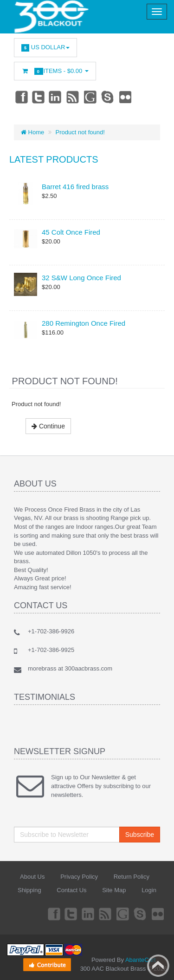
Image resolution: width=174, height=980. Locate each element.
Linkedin (56, 97)
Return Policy (132, 877)
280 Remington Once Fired (84, 323)
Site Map (114, 890)
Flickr (126, 97)
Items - (55, 71)
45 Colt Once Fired (71, 232)
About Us (32, 877)
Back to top (158, 966)
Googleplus (91, 97)
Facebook (21, 97)
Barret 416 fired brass (75, 187)
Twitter (39, 97)
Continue (48, 426)
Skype (108, 97)
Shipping (29, 890)
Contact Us (71, 890)
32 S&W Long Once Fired (81, 278)
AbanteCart (141, 960)
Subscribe (140, 835)
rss (73, 97)
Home (32, 132)
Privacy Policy (79, 877)
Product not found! (80, 132)
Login (149, 890)
